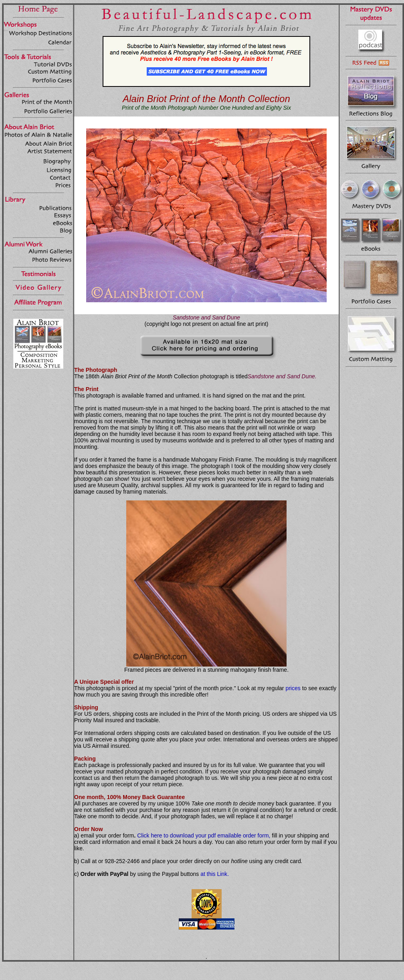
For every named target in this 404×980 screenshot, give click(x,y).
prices (293, 688)
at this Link (214, 874)
